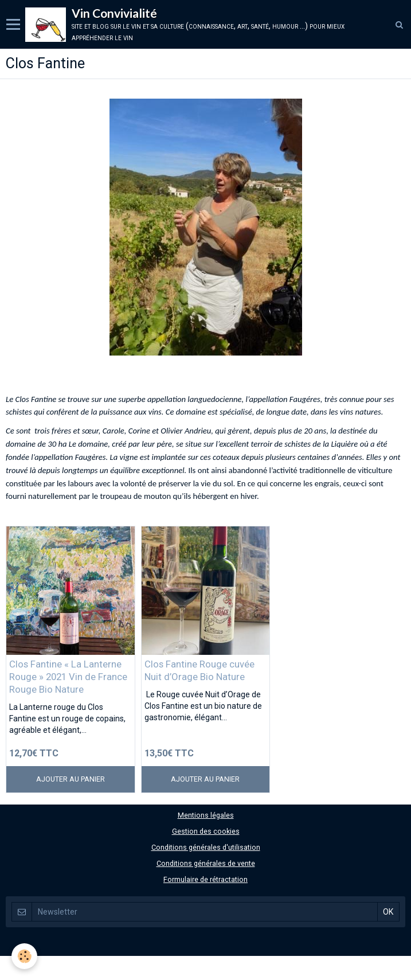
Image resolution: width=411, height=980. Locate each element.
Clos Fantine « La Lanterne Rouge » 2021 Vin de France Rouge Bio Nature (68, 677)
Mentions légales (206, 815)
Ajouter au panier (71, 779)
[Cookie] (24, 956)
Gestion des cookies (206, 831)
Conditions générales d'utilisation (206, 847)
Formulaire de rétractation (205, 879)
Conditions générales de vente (206, 863)
